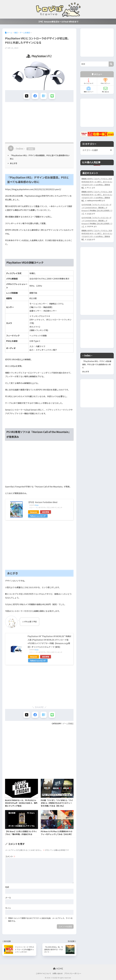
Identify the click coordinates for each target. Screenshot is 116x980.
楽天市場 (46, 512)
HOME (58, 969)
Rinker (37, 505)
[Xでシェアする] (27, 96)
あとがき (14, 163)
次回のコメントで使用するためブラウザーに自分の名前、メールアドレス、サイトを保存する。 (40, 919)
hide (31, 149)
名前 (7, 887)
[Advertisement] (39, 121)
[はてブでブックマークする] (44, 96)
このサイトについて (43, 973)
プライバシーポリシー (73, 973)
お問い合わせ (58, 973)
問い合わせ (105, 90)
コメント (10, 856)
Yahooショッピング (38, 516)
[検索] (111, 64)
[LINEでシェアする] (52, 96)
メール (8, 898)
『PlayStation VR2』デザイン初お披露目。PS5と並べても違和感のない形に (97, 364)
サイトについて (89, 81)
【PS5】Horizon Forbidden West (42, 502)
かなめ (89, 213)
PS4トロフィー (105, 81)
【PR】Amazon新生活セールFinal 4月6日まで (58, 22)
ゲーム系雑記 (68, 724)
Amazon (34, 512)
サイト (8, 908)
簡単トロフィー (89, 90)
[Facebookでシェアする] (35, 96)
